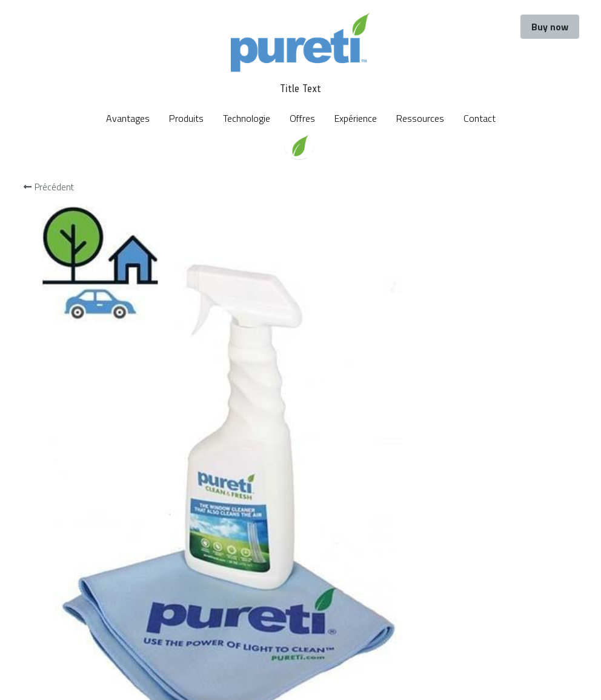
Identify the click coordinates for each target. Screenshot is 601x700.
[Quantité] (466, 275)
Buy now (550, 27)
